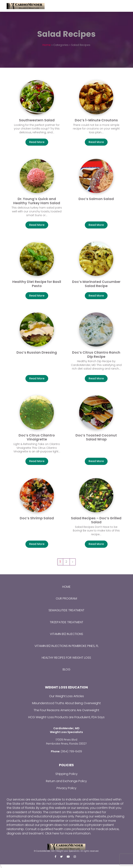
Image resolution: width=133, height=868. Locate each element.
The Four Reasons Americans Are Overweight (66, 710)
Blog (66, 669)
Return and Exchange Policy (66, 780)
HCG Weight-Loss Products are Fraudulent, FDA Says (66, 717)
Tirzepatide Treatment (66, 622)
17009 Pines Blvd (66, 739)
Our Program (66, 598)
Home (47, 45)
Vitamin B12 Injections (66, 634)
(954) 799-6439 (72, 751)
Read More (37, 142)
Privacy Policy (66, 788)
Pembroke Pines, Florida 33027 (66, 743)
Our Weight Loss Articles (66, 696)
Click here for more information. (68, 833)
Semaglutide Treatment (66, 610)
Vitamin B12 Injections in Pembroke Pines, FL (66, 646)
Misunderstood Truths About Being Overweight (66, 703)
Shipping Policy (66, 773)
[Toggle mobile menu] (124, 6)
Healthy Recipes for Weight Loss (66, 658)
